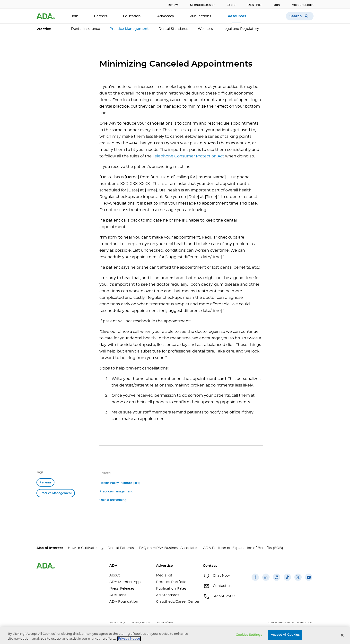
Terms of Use (165, 623)
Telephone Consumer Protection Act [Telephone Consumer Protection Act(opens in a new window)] (188, 156)
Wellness (205, 29)
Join (277, 5)
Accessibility (117, 623)
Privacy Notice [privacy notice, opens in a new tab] (129, 639)
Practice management (116, 491)
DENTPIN (254, 5)
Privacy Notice (141, 623)
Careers (101, 16)
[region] (175, 635)
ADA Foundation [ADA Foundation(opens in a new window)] (124, 602)
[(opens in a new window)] (255, 581)
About (115, 575)
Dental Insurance (85, 29)
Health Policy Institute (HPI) (120, 483)
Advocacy (166, 16)
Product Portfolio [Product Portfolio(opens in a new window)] (171, 582)
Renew (173, 5)
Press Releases (122, 589)
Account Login (303, 5)
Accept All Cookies (285, 635)
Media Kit (164, 575)
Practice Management (129, 29)
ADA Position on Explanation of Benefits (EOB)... (244, 548)
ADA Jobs (118, 595)
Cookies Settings (249, 635)
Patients (45, 482)
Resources (237, 16)
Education (132, 16)
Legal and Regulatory (241, 29)
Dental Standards (173, 29)
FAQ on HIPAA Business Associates (169, 548)
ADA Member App (125, 582)
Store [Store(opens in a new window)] (231, 5)
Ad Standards (168, 595)
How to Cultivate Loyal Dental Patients (101, 548)
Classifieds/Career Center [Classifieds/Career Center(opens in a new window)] (176, 602)
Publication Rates (171, 589)
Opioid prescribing (113, 500)
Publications (201, 16)
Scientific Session (203, 5)
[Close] (342, 635)
